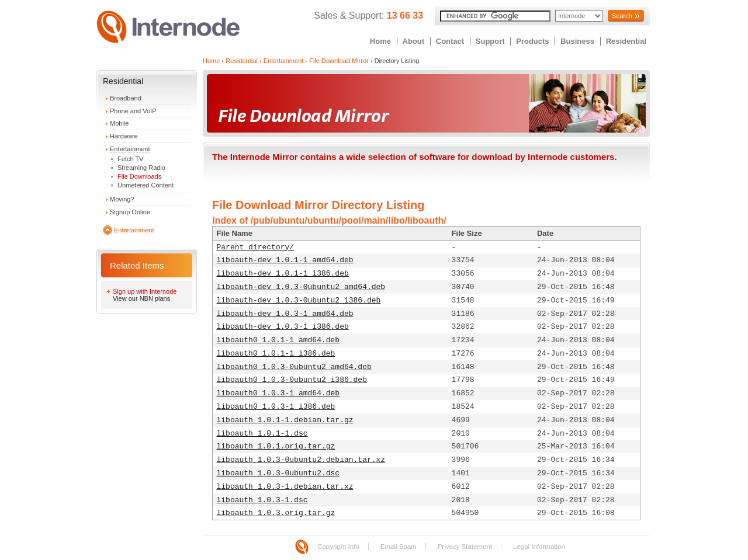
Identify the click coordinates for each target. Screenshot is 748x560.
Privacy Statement (465, 547)
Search (622, 16)
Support (490, 41)
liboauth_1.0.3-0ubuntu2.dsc (278, 473)
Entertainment (130, 149)
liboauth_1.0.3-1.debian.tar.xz (285, 487)
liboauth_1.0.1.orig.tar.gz (276, 446)
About (414, 41)
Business (577, 41)
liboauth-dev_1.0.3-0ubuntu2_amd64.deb (301, 287)
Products (532, 41)
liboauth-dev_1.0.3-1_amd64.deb (285, 314)
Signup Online (130, 212)
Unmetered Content (146, 185)
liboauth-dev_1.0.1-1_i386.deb (283, 274)
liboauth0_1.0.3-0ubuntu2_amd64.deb (294, 367)
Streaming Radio (141, 168)
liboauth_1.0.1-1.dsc (262, 434)
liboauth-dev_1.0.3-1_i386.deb (283, 327)
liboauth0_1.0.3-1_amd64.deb (278, 393)
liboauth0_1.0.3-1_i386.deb (276, 407)
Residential (626, 41)
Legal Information (539, 547)
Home (380, 41)
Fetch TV (130, 159)
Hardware (124, 136)
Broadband (126, 98)
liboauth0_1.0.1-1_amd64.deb (278, 340)
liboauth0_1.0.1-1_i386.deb (276, 354)
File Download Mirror (339, 61)
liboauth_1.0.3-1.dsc (262, 500)
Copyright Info (338, 547)
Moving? (122, 199)
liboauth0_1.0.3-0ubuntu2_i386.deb (292, 380)
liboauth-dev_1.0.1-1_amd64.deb (285, 260)
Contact (450, 41)
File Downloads (139, 176)
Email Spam (399, 547)
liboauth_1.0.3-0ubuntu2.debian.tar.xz (301, 460)
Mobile (119, 123)
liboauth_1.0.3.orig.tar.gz (276, 513)
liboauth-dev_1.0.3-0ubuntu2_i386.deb (299, 300)
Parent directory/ (256, 247)
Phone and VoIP (133, 111)
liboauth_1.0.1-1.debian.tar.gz (285, 420)
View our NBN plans (141, 298)
